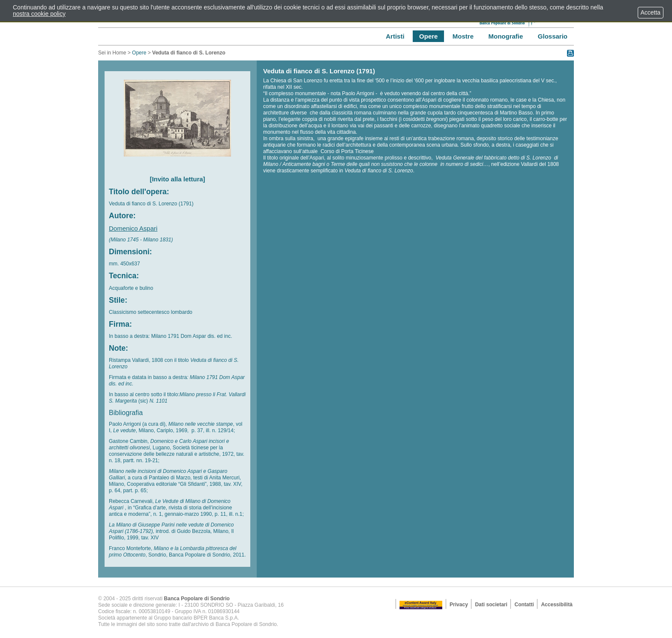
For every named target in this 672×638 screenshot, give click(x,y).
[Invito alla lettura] (177, 179)
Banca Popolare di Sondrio (197, 599)
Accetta (651, 12)
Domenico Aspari (133, 228)
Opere (139, 53)
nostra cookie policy (39, 14)
